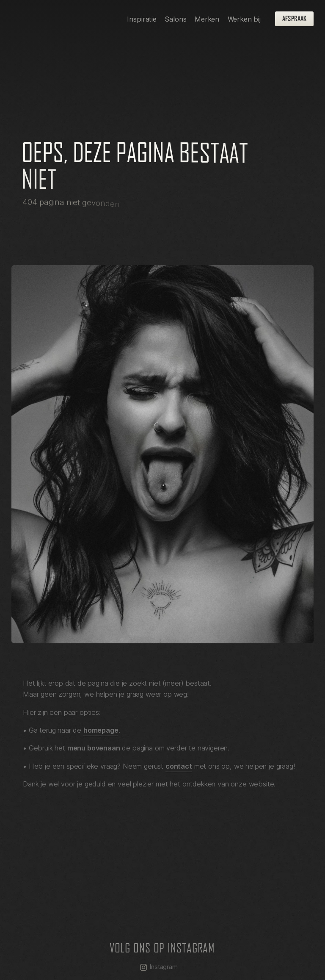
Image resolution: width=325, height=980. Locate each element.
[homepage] (60, 19)
